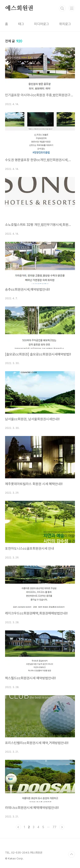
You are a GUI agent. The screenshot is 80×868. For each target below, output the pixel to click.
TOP (72, 854)
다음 (62, 827)
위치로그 (65, 24)
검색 (62, 8)
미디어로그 (42, 24)
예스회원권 (19, 8)
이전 (18, 827)
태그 (21, 24)
